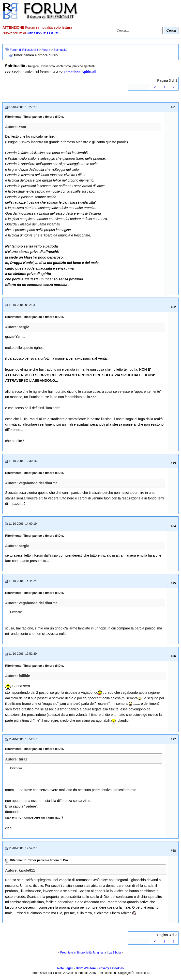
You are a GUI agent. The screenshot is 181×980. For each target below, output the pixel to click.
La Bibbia (115, 953)
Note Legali (65, 968)
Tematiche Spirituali (80, 72)
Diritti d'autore (86, 968)
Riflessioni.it (36, 33)
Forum (46, 50)
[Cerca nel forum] (139, 30)
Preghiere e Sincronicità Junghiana (83, 953)
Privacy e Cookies (111, 968)
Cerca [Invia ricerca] (171, 30)
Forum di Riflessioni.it (24, 50)
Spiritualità (60, 50)
